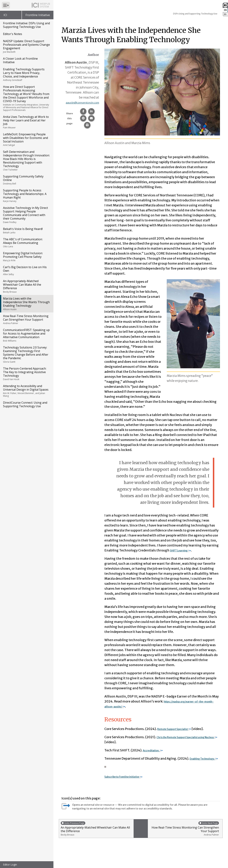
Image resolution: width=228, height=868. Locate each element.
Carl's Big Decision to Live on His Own (26, 270)
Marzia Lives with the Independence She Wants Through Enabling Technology (26, 304)
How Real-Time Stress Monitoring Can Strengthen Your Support (26, 319)
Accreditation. (156, 750)
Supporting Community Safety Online (26, 180)
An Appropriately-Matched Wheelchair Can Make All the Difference (26, 286)
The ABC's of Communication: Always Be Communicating (26, 243)
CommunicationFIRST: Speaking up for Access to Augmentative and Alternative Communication (26, 335)
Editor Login (10, 865)
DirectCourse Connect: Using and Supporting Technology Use (25, 404)
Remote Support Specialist (180, 729)
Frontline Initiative (38, 15)
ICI (5, 15)
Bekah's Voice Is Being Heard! (26, 230)
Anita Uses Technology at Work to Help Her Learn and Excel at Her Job (26, 122)
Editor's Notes (13, 34)
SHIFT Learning (184, 550)
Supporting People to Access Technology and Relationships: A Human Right (26, 195)
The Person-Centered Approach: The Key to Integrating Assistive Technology (26, 374)
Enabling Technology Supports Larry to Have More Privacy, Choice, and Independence (26, 74)
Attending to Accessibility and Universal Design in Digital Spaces (26, 391)
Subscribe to (130, 782)
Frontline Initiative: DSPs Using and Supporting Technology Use (26, 25)
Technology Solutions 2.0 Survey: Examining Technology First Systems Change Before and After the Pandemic (26, 354)
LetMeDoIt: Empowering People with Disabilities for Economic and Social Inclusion (26, 139)
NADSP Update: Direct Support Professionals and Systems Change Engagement (26, 46)
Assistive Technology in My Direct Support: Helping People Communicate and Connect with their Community (26, 215)
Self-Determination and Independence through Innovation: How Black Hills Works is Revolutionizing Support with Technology (26, 160)
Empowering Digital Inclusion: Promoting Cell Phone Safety (26, 257)
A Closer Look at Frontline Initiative (20, 60)
